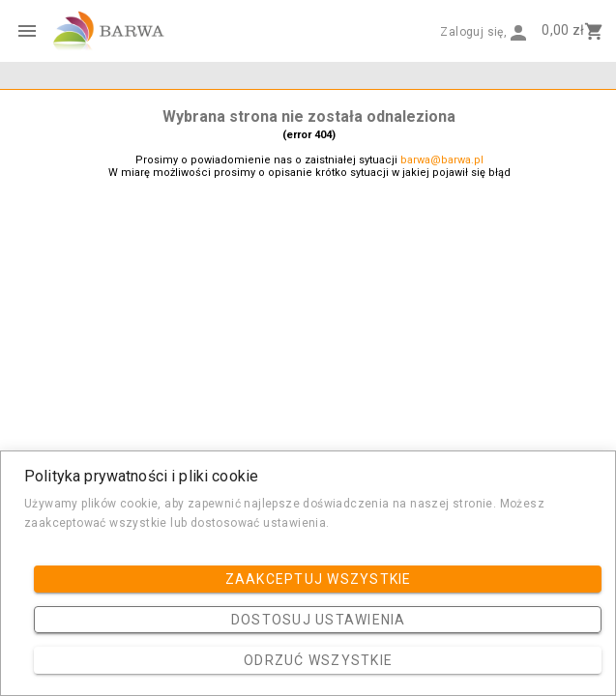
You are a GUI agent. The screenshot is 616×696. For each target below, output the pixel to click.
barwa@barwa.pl (442, 160)
